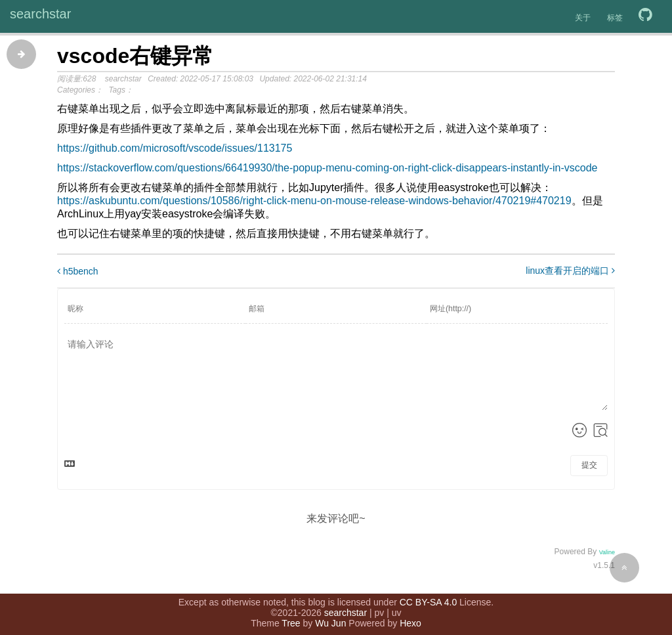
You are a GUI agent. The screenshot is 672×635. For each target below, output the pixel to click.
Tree (291, 615)
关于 (583, 18)
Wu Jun (330, 615)
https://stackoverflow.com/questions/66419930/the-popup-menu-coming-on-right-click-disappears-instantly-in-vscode (327, 168)
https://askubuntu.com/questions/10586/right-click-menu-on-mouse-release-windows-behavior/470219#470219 (314, 201)
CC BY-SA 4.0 (428, 594)
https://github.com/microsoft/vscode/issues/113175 (175, 148)
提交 (589, 465)
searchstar (40, 14)
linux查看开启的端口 (570, 271)
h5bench (78, 271)
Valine (607, 552)
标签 (615, 18)
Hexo (410, 615)
